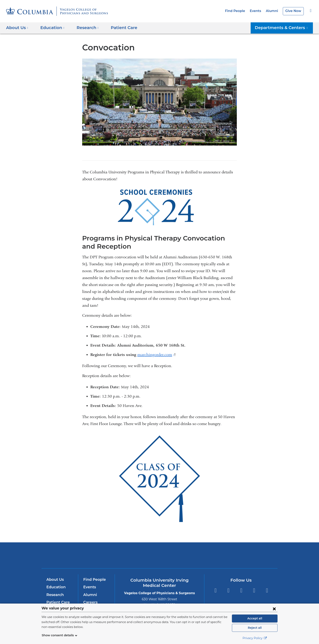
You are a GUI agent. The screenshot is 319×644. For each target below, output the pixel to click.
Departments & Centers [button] (284, 28)
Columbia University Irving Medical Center (104, 555)
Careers (90, 602)
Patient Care (119, 28)
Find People (239, 11)
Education (55, 587)
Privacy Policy (255, 638)
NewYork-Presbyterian (160, 558)
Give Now (294, 11)
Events (258, 11)
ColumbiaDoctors (218, 555)
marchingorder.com (156, 355)
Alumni (273, 11)
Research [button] (85, 28)
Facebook (215, 590)
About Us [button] (17, 28)
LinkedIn (254, 590)
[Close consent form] (274, 609)
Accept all (255, 618)
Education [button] (51, 28)
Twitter (228, 590)
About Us (55, 580)
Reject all (255, 628)
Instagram (267, 590)
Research (55, 595)
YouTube (241, 590)
